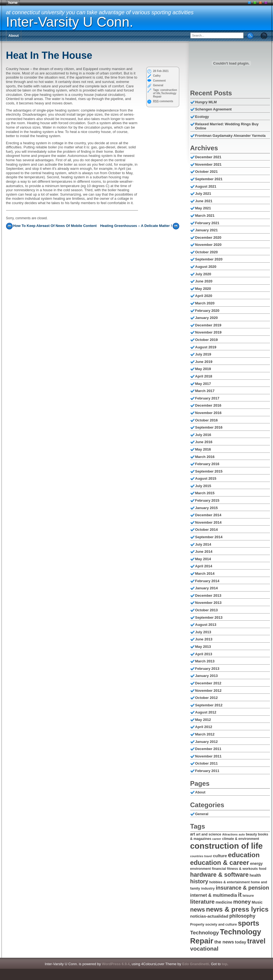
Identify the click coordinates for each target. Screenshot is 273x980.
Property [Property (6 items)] (197, 925)
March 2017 (205, 391)
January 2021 (206, 230)
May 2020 (203, 289)
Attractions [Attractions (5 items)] (230, 834)
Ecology (202, 117)
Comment (159, 81)
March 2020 (205, 303)
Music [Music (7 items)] (257, 902)
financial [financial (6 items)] (219, 869)
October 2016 (206, 420)
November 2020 (208, 245)
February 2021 (207, 223)
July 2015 (203, 486)
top (224, 964)
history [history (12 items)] (199, 881)
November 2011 (208, 756)
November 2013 (208, 603)
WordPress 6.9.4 (116, 964)
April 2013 (204, 654)
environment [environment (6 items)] (201, 869)
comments (163, 101)
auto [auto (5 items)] (242, 834)
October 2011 (206, 763)
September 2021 (209, 179)
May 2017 (203, 384)
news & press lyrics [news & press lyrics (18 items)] (237, 909)
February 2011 (207, 771)
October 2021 (206, 172)
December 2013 (208, 596)
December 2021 (208, 157)
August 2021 (206, 186)
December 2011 (208, 749)
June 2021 (204, 201)
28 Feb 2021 (161, 71)
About (14, 36)
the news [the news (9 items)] (224, 942)
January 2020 (206, 318)
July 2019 (203, 354)
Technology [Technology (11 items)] (205, 933)
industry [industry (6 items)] (208, 889)
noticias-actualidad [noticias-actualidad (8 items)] (209, 916)
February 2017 (207, 398)
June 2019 (204, 362)
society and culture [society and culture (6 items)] (221, 925)
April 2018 (204, 376)
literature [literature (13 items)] (202, 902)
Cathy (157, 76)
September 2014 (209, 537)
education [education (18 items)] (244, 855)
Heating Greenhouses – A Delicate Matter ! (136, 226)
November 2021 (208, 164)
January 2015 (206, 508)
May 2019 (203, 369)
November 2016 (208, 413)
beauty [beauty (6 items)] (251, 834)
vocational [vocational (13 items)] (204, 949)
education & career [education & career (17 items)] (220, 863)
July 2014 (203, 544)
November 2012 (208, 691)
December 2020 (208, 238)
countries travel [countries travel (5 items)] (201, 856)
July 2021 (203, 194)
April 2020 (204, 296)
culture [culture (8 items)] (220, 856)
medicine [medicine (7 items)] (224, 902)
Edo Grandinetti (196, 964)
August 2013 (206, 625)
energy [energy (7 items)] (257, 864)
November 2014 (208, 522)
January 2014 (206, 588)
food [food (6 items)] (262, 869)
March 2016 (205, 457)
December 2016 (208, 405)
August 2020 (206, 267)
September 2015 (209, 471)
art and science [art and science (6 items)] (209, 834)
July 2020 (203, 274)
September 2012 (209, 705)
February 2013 (207, 669)
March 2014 (205, 574)
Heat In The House (49, 55)
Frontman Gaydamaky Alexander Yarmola (231, 136)
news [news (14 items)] (198, 910)
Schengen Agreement (213, 109)
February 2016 (207, 464)
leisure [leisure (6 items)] (248, 896)
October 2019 (206, 340)
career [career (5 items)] (217, 839)
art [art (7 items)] (193, 834)
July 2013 (203, 632)
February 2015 (207, 500)
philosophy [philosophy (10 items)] (242, 916)
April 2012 (204, 727)
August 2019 (206, 347)
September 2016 (209, 427)
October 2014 (206, 530)
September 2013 (209, 617)
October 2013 (206, 610)
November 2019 (208, 332)
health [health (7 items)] (255, 875)
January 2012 (206, 742)
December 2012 (208, 683)
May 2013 (203, 647)
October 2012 (206, 698)
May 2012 (203, 720)
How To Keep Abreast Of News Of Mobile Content (55, 226)
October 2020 (206, 252)
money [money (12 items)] (242, 902)
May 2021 (203, 208)
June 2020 (204, 281)
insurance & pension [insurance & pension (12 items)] (242, 888)
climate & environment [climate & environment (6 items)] (241, 839)
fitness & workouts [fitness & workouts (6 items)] (242, 869)
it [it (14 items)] (240, 895)
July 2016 (203, 435)
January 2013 (206, 676)
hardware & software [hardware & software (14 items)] (220, 875)
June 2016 (204, 442)
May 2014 (203, 559)
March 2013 (205, 661)
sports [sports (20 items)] (249, 923)
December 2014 (208, 515)
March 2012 (205, 734)
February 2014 (207, 581)
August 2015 (206, 478)
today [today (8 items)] (241, 942)
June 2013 (204, 639)
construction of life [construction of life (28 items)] (227, 846)
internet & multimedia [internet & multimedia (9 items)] (214, 895)
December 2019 (208, 325)
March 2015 (205, 493)
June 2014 (204, 552)
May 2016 (203, 449)
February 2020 (207, 311)
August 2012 (206, 712)
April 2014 (204, 566)
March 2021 (205, 216)
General (158, 85)
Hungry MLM (206, 102)
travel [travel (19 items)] (256, 941)
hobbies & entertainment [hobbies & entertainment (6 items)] (229, 882)
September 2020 (209, 259)
